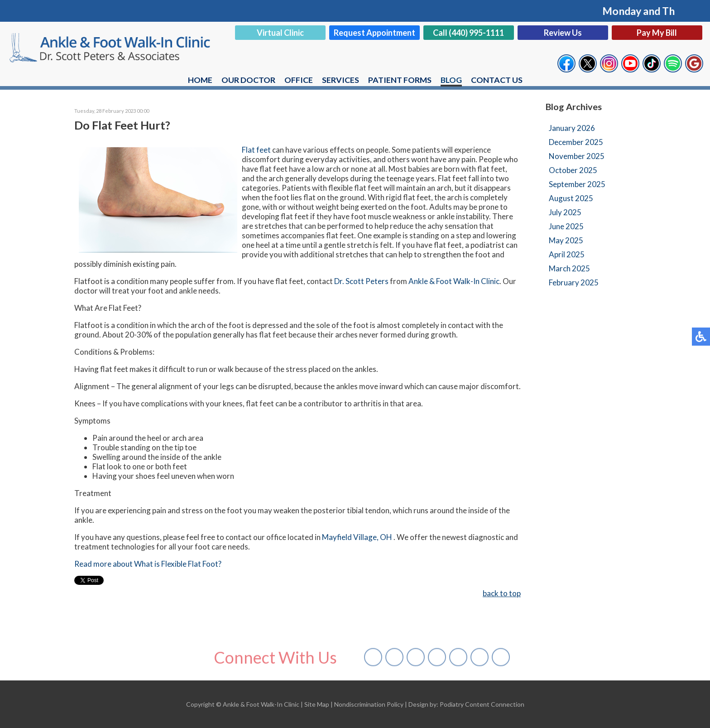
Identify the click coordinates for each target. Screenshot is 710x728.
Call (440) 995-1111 (468, 33)
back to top (502, 593)
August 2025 (571, 198)
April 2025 (567, 254)
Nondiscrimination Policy (369, 704)
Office (299, 80)
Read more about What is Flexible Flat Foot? (148, 564)
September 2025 (577, 184)
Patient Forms (400, 80)
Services (341, 80)
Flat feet (256, 150)
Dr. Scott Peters (362, 281)
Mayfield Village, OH (357, 537)
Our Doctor (248, 80)
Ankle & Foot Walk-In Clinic (454, 281)
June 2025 (566, 226)
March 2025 (569, 268)
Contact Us (497, 80)
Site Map (317, 704)
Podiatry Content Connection (482, 704)
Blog (452, 80)
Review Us (563, 33)
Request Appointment (374, 33)
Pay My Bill (657, 33)
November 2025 (577, 156)
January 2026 (572, 128)
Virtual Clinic (280, 33)
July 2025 (565, 212)
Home (200, 80)
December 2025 (576, 142)
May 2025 (566, 240)
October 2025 (573, 170)
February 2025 (574, 282)
